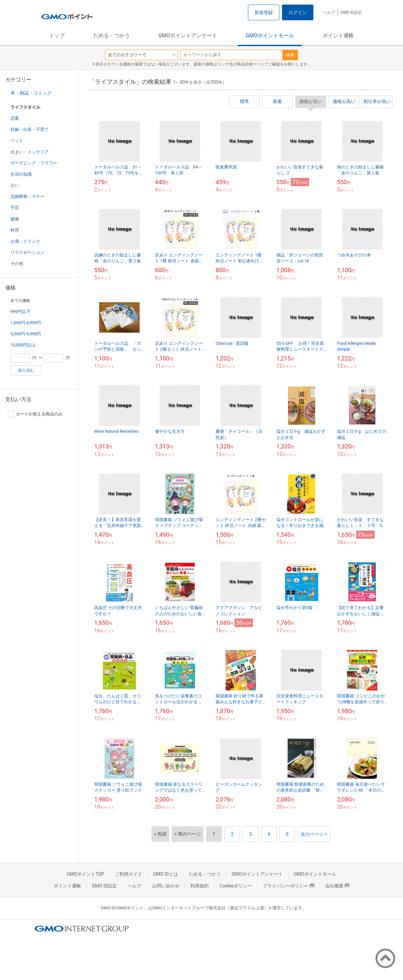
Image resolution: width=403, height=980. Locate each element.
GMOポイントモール (270, 35)
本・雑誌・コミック (31, 93)
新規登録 (264, 12)
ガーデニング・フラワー (34, 163)
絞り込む (26, 370)
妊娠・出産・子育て (30, 129)
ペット (17, 140)
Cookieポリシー (236, 886)
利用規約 (200, 886)
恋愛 (15, 118)
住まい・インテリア (30, 152)
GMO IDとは (166, 874)
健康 (15, 219)
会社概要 (337, 886)
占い (15, 185)
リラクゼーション (27, 252)
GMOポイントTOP (85, 874)
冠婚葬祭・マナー (27, 196)
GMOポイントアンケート (188, 35)
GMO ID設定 (351, 12)
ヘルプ (329, 12)
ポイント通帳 (338, 35)
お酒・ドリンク (25, 241)
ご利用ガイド (129, 874)
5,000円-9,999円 (26, 334)
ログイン (298, 12)
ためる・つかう (112, 35)
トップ (57, 35)
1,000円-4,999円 (26, 323)
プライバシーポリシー (289, 886)
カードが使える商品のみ (35, 414)
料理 (15, 230)
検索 (290, 55)
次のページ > (314, 834)
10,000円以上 (23, 345)
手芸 (15, 208)
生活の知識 (21, 174)
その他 (17, 263)
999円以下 (20, 312)
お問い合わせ (166, 886)
